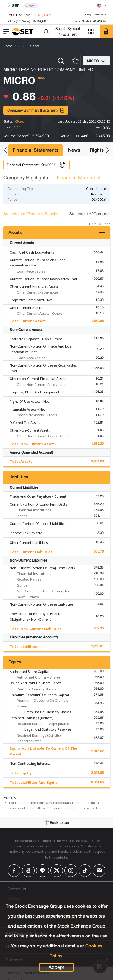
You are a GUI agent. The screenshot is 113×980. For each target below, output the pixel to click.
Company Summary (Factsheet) (36, 110)
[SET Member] (106, 31)
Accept (56, 967)
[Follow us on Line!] (42, 871)
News (74, 150)
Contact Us (17, 889)
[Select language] (102, 5)
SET (13, 6)
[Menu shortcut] (91, 32)
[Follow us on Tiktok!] (85, 871)
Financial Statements (36, 150)
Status (13, 194)
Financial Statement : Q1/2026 (36, 165)
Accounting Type (21, 188)
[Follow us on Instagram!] (71, 871)
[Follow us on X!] (57, 871)
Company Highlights (26, 178)
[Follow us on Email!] (99, 871)
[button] (5, 150)
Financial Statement (79, 178)
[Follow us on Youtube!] (28, 871)
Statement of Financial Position (31, 214)
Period (13, 199)
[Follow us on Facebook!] (14, 871)
